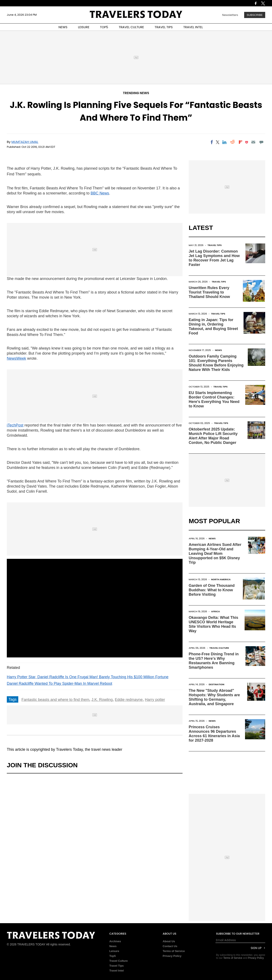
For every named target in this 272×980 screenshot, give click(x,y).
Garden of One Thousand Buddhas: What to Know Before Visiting (212, 590)
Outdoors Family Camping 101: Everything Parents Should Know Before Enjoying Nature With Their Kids (216, 363)
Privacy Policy (172, 956)
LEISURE (84, 27)
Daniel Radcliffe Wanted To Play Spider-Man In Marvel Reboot (59, 684)
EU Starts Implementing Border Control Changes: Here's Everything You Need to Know (214, 399)
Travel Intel (116, 971)
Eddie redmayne (129, 700)
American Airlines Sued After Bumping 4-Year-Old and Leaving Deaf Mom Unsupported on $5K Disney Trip (215, 554)
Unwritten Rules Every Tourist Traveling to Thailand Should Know (209, 292)
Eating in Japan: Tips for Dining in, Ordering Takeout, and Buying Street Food (213, 326)
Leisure (114, 951)
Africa (216, 611)
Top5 (112, 956)
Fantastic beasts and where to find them (55, 700)
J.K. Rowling (102, 700)
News (218, 350)
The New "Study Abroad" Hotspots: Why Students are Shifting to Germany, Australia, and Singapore (214, 697)
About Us (169, 941)
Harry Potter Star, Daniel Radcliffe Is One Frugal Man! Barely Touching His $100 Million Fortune (88, 677)
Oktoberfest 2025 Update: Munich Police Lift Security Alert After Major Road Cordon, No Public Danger (213, 436)
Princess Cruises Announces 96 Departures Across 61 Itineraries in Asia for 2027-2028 (214, 734)
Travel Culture (219, 648)
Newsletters (230, 15)
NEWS (63, 27)
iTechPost (15, 425)
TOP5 (104, 27)
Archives (115, 941)
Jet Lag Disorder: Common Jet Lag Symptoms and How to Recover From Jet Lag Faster (214, 258)
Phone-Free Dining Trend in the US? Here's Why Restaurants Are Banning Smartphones (214, 661)
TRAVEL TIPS (164, 27)
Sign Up (256, 948)
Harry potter (155, 700)
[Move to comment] (261, 142)
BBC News (100, 193)
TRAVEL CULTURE (131, 27)
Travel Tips (215, 245)
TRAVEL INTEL (193, 27)
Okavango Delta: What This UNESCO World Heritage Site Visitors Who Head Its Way (213, 624)
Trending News (136, 93)
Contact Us (170, 946)
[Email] (253, 142)
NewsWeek (16, 358)
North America (221, 579)
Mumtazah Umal (25, 142)
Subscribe (255, 15)
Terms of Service (174, 951)
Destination (217, 684)
